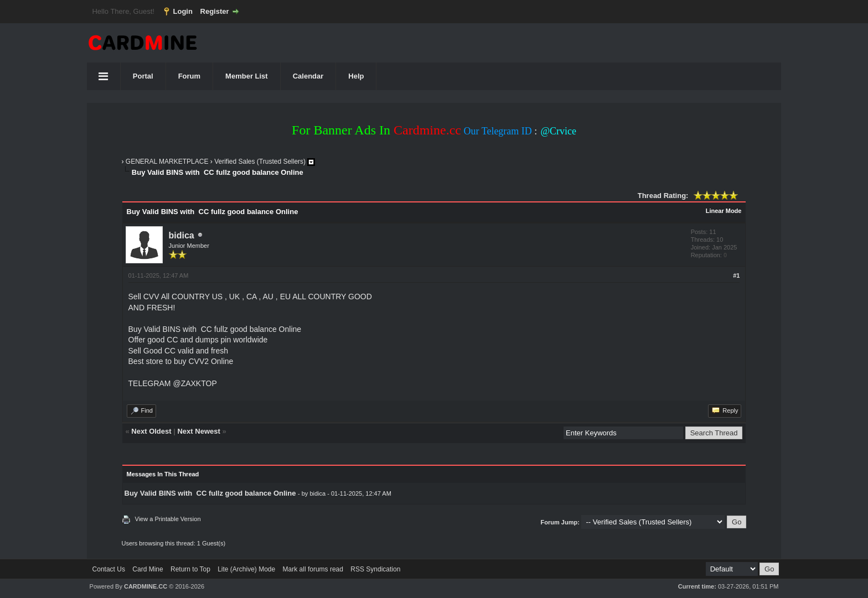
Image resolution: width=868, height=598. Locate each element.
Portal (143, 76)
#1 (736, 275)
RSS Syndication (375, 569)
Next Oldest (151, 431)
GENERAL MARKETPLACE (167, 162)
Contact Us (109, 569)
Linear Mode (724, 211)
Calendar (308, 76)
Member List (247, 76)
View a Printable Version (168, 519)
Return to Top (190, 569)
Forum (189, 76)
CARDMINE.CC (146, 586)
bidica (182, 235)
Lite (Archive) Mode (246, 569)
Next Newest (198, 431)
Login (183, 11)
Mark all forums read (313, 569)
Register (215, 11)
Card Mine (148, 569)
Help (356, 76)
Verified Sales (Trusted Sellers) (260, 162)
